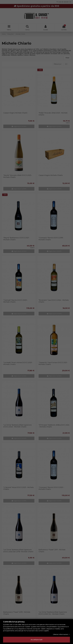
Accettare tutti (37, 640)
